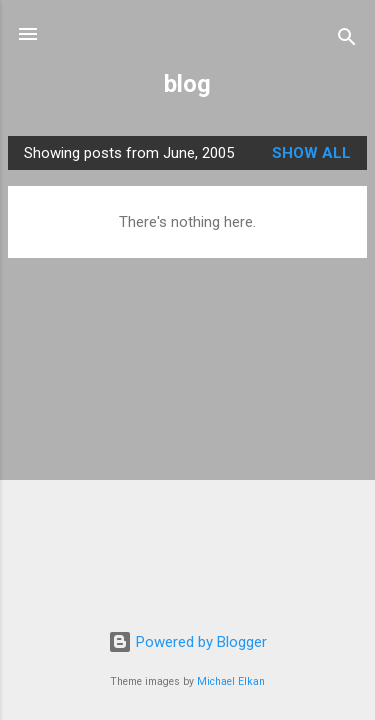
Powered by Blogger (187, 642)
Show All (311, 153)
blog (187, 84)
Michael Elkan (231, 681)
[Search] (347, 40)
